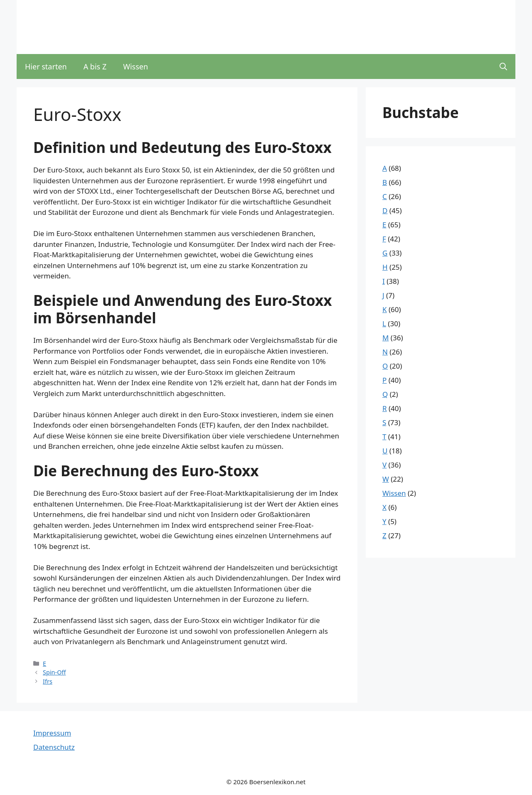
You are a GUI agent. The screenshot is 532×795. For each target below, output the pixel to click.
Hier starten (46, 66)
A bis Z (95, 66)
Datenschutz (54, 747)
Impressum (52, 733)
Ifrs (48, 681)
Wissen (135, 66)
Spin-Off (54, 672)
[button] (503, 66)
